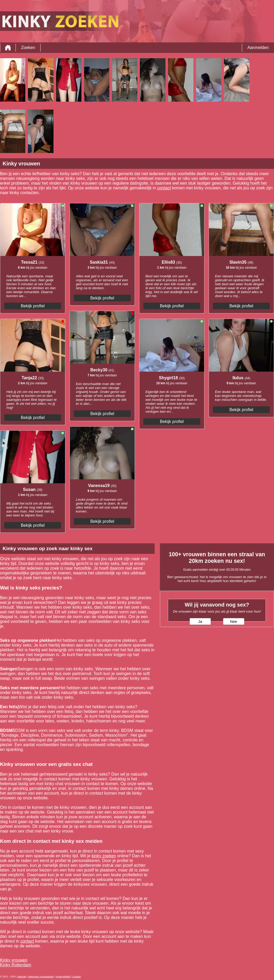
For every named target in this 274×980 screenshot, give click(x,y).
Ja (200, 622)
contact (164, 188)
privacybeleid (63, 977)
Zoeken (28, 48)
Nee (234, 622)
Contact (76, 977)
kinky (97, 856)
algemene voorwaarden (41, 977)
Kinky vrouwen (14, 960)
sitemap (22, 977)
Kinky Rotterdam (16, 965)
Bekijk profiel (33, 306)
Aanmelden (258, 48)
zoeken (109, 856)
